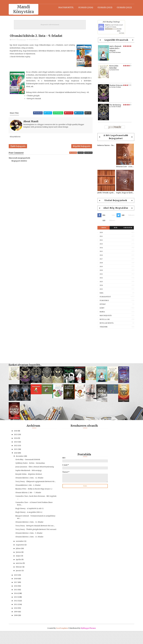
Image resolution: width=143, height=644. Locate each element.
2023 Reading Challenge (110, 22)
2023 (100, 282)
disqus (81, 154)
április (19, 572)
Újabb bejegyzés (19, 147)
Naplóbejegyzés (105, 316)
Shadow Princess (115, 86)
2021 (100, 274)
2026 (17, 431)
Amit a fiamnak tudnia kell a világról (115, 49)
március (20, 576)
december (21, 457)
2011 (100, 237)
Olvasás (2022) (123, 7)
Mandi (106, 25)
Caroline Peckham (115, 87)
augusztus (21, 558)
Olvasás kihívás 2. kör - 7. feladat (29, 500)
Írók (115, 228)
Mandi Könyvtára (24, 9)
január (19, 583)
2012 (100, 240)
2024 (100, 286)
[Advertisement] (115, 345)
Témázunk (103, 327)
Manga (101, 312)
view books (121, 33)
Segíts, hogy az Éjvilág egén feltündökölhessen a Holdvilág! (124, 193)
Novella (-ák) (104, 320)
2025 (100, 289)
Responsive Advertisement (50, 25)
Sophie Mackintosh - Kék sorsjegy (29, 473)
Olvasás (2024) (85, 7)
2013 (100, 244)
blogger (73, 154)
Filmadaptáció (104, 297)
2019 (100, 267)
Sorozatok (127, 228)
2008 (17, 628)
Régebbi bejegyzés (82, 147)
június (19, 565)
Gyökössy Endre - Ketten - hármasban (31, 463)
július (19, 561)
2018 (100, 263)
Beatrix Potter (114, 70)
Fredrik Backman (115, 53)
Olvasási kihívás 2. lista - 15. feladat (30, 550)
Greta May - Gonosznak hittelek (28, 460)
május (19, 569)
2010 (100, 233)
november (21, 554)
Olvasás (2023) (104, 7)
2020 (100, 271)
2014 (100, 248)
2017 (100, 259)
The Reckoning (114, 105)
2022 (100, 278)
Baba (101, 293)
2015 (100, 252)
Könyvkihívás (34, 40)
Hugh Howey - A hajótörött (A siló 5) (30, 516)
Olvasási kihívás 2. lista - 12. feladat (30, 481)
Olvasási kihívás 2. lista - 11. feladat (30, 530)
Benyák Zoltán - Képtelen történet (29, 477)
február (20, 580)
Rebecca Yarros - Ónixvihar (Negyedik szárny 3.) (105, 146)
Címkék (103, 228)
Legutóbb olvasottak (116, 40)
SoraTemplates (62, 641)
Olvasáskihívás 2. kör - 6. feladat (29, 491)
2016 (100, 256)
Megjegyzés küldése (20, 162)
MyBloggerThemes (88, 641)
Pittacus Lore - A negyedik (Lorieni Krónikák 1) (124, 167)
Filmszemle (104, 301)
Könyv (101, 308)
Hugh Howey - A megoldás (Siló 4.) (30, 520)
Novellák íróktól (106, 323)
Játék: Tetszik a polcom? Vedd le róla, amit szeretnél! (105, 193)
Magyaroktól (65, 7)
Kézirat (102, 305)
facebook (88, 154)
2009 (17, 625)
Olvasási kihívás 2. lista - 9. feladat (30, 546)
